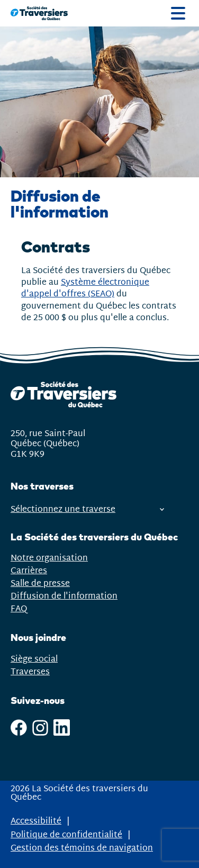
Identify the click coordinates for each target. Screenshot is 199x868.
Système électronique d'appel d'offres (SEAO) (85, 288)
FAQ (19, 609)
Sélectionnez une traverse (87, 509)
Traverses (30, 672)
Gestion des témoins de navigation (82, 848)
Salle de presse (40, 584)
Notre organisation (49, 558)
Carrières (29, 571)
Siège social (34, 659)
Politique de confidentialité (66, 835)
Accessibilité (36, 821)
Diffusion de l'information (64, 596)
